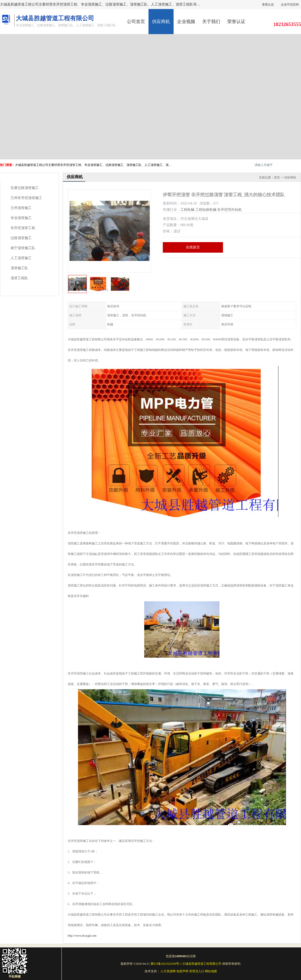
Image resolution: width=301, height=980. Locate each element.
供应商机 (161, 22)
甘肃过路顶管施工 (25, 188)
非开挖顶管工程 (23, 228)
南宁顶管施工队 (23, 248)
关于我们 (211, 22)
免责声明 (182, 971)
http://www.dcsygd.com (82, 936)
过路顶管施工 (21, 238)
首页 (277, 177)
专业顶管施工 (21, 218)
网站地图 (211, 971)
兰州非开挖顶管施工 (26, 198)
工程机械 (187, 210)
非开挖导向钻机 (230, 210)
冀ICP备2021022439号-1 (166, 964)
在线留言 (193, 247)
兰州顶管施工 (21, 208)
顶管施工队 (19, 268)
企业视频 (186, 22)
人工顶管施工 (21, 258)
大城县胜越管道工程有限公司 (202, 964)
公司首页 (136, 22)
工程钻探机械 (206, 210)
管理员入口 (197, 971)
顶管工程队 (19, 278)
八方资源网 (168, 971)
